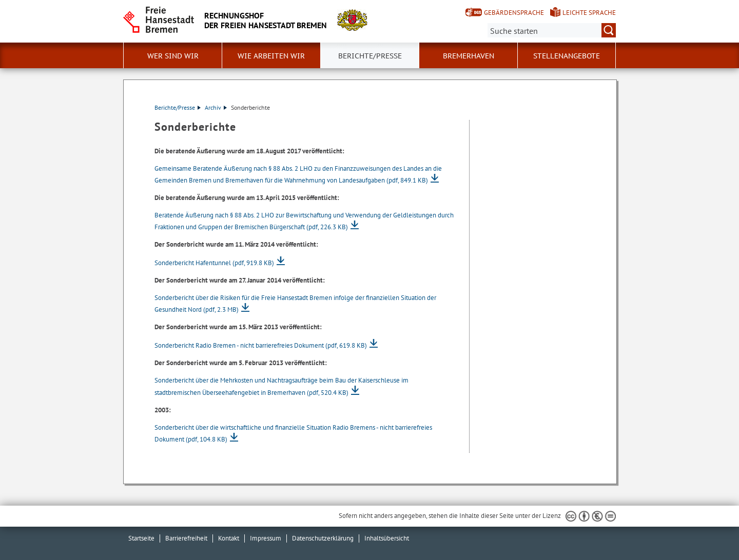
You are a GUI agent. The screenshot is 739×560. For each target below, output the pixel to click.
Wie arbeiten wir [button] (271, 56)
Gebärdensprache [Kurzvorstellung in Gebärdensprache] (514, 13)
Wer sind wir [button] (173, 56)
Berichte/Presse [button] (370, 56)
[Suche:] (552, 30)
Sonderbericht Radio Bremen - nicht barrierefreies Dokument (261, 345)
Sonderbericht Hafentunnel (214, 263)
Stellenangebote (567, 56)
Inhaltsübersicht (387, 538)
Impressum (266, 538)
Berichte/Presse (178, 107)
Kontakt (229, 538)
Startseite (141, 538)
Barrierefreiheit (186, 538)
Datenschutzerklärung (323, 538)
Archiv (216, 107)
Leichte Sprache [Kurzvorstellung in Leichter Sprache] (589, 13)
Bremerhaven (469, 56)
